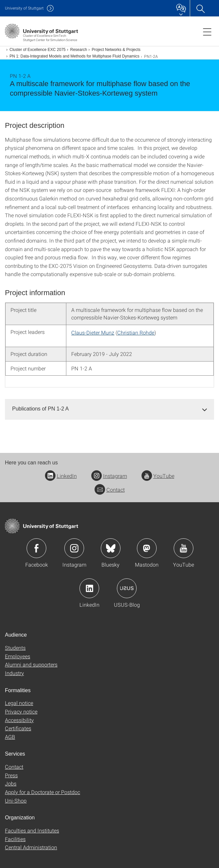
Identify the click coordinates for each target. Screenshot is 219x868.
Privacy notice (21, 711)
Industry (14, 673)
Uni (24, 8)
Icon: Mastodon (147, 548)
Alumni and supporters (31, 664)
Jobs (11, 783)
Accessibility (19, 720)
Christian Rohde (136, 332)
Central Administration (31, 847)
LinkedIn (61, 476)
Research (79, 50)
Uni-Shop (16, 800)
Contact (110, 490)
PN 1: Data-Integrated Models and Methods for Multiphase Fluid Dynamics (75, 56)
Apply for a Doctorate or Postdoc (43, 792)
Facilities (15, 839)
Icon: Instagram (74, 548)
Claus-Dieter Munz (93, 332)
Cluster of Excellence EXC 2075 (38, 50)
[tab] (109, 409)
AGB (10, 737)
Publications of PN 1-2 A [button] (41, 409)
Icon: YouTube (184, 548)
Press (11, 775)
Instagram (109, 476)
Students (15, 648)
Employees (18, 656)
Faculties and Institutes (32, 830)
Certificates (18, 728)
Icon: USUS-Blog (127, 588)
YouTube (158, 476)
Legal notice (19, 703)
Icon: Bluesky (111, 548)
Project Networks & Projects (116, 50)
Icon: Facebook (36, 548)
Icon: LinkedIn (89, 588)
